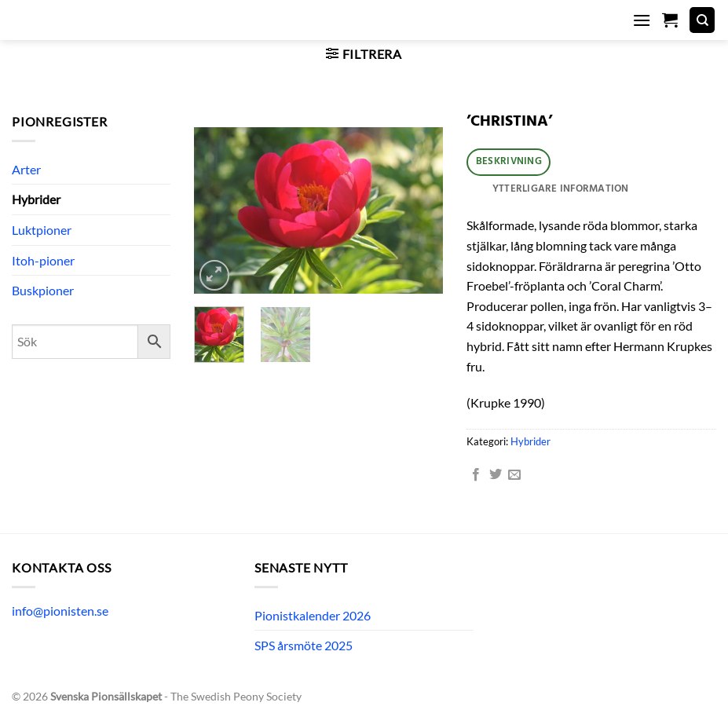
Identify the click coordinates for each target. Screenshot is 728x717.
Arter (26, 169)
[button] (642, 20)
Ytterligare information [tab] (561, 189)
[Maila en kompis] (514, 475)
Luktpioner (42, 230)
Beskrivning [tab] (509, 161)
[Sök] (702, 20)
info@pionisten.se (60, 611)
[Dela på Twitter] (496, 475)
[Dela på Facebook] (476, 475)
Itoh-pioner (43, 260)
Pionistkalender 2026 (313, 615)
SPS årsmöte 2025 (304, 645)
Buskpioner (43, 290)
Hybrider (36, 199)
